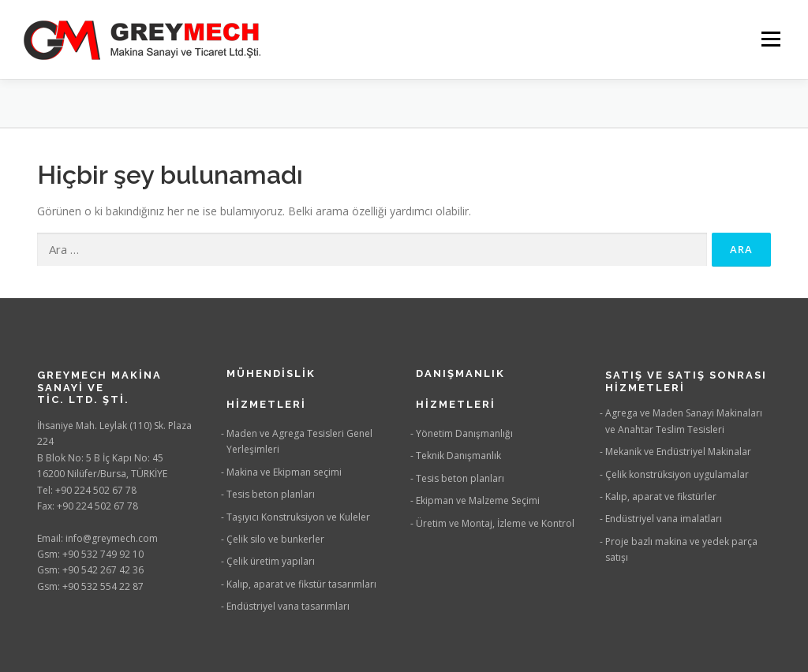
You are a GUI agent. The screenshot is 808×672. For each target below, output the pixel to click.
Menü (771, 39)
